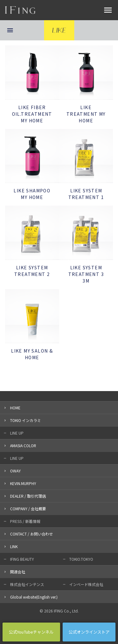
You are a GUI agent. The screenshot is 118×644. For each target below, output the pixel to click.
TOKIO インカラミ (25, 420)
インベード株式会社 (86, 584)
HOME (15, 408)
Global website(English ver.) (34, 597)
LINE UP (17, 433)
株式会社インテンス (27, 584)
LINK (14, 546)
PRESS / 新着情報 (25, 521)
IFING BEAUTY (22, 559)
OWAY (15, 471)
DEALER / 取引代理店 (28, 496)
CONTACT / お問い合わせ (31, 534)
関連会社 (18, 572)
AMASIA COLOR (23, 445)
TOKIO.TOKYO (81, 559)
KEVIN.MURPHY (23, 483)
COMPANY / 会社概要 (28, 509)
